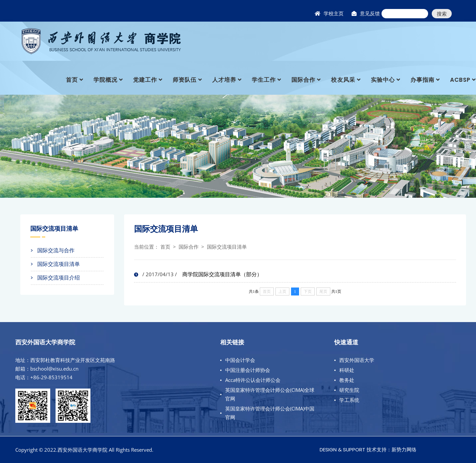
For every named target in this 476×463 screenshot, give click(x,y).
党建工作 (145, 80)
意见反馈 (370, 13)
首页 (72, 80)
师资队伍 (185, 80)
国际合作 (303, 80)
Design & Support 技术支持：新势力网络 (368, 450)
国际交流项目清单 (227, 247)
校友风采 (343, 80)
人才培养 (224, 80)
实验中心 (383, 80)
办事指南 (422, 80)
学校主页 (334, 13)
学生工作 (264, 80)
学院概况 (105, 80)
